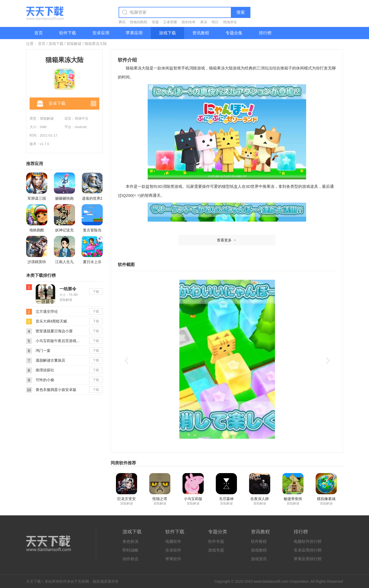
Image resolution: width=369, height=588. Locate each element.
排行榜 (265, 33)
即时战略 (130, 550)
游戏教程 (259, 550)
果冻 (204, 22)
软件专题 (216, 541)
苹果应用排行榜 (308, 559)
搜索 (241, 12)
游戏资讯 (259, 559)
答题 (155, 22)
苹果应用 (134, 33)
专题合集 (234, 33)
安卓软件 (173, 550)
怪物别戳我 (139, 22)
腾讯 (122, 22)
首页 (39, 33)
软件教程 (259, 541)
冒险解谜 (74, 44)
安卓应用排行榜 (308, 550)
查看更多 (227, 240)
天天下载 (34, 581)
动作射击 (130, 559)
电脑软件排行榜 (308, 541)
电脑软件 (173, 541)
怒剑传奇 (189, 22)
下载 (96, 292)
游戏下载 (167, 33)
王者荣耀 (170, 22)
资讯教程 (201, 33)
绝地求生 (230, 22)
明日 (215, 22)
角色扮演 (130, 541)
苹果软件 (173, 559)
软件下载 (68, 33)
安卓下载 (51, 104)
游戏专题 (216, 550)
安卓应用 (101, 33)
